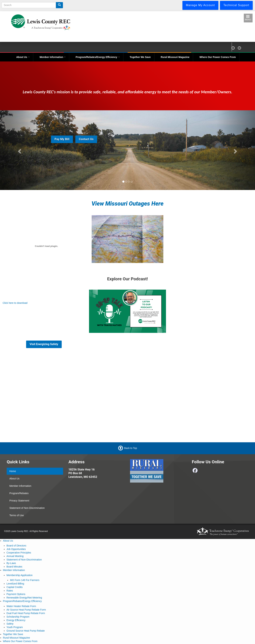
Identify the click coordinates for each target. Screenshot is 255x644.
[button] (19, 150)
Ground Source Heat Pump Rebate (26, 631)
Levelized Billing (15, 584)
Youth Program (15, 627)
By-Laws (11, 563)
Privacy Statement (19, 501)
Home (13, 471)
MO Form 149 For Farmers (25, 580)
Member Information (53, 57)
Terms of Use (16, 515)
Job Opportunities (16, 549)
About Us (23, 57)
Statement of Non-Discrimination (27, 508)
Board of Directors (16, 546)
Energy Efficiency (16, 620)
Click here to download (15, 303)
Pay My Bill (62, 139)
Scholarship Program (18, 617)
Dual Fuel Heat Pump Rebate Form (26, 613)
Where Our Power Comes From (218, 57)
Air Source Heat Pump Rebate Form (26, 610)
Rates (10, 591)
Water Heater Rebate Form (21, 606)
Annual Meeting (15, 556)
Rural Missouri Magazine (175, 57)
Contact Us (86, 139)
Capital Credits (15, 587)
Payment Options (16, 594)
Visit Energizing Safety (44, 344)
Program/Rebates (19, 493)
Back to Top (131, 448)
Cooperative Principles (19, 553)
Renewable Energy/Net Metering (24, 598)
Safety (10, 624)
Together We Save (140, 57)
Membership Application (20, 575)
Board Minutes (14, 567)
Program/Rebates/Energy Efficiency (98, 57)
